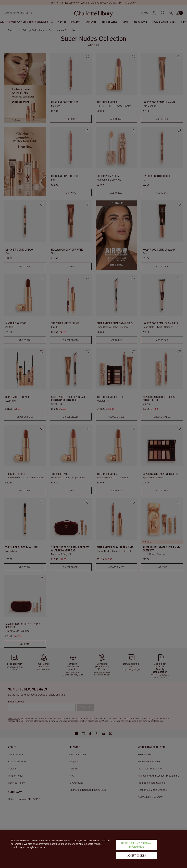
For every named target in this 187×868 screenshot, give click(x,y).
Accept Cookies (137, 856)
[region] (93, 849)
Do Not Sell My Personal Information (137, 845)
